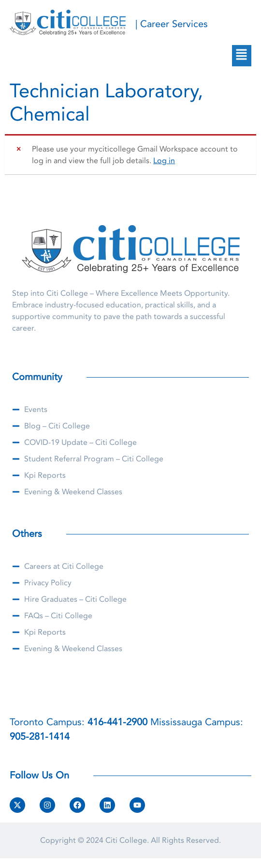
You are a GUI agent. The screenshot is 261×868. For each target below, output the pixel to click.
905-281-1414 (40, 737)
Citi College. (127, 840)
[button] (242, 56)
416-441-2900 (117, 722)
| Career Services (172, 24)
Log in (164, 161)
